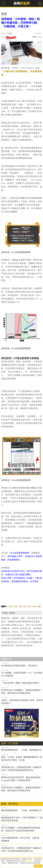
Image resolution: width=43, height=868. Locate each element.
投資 (25, 606)
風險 (34, 606)
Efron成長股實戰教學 (19, 553)
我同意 (38, 866)
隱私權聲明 (29, 861)
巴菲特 (10, 606)
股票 (16, 606)
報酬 (39, 606)
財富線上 (11, 38)
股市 (30, 606)
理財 (21, 606)
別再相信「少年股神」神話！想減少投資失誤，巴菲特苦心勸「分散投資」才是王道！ (20, 23)
